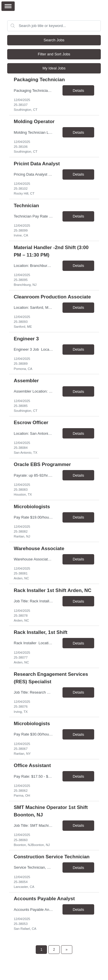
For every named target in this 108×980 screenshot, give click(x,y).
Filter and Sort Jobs (54, 54)
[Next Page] (67, 950)
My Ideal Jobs (54, 68)
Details (78, 91)
